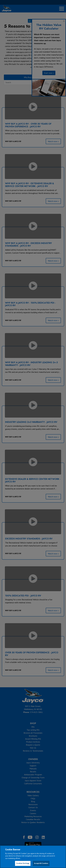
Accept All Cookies (41, 863)
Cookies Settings (23, 863)
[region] (33, 857)
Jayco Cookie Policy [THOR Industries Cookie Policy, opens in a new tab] (28, 858)
